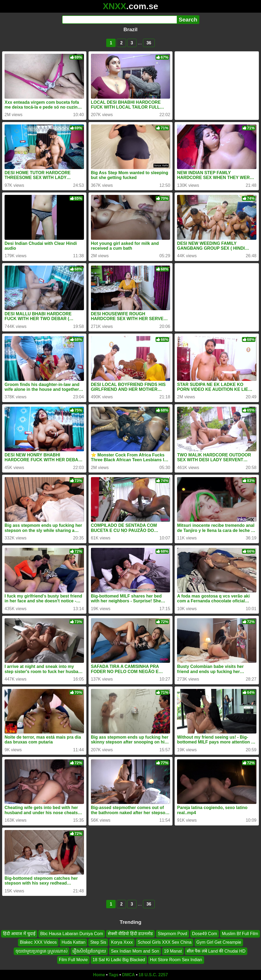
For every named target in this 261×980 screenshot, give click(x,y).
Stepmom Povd (172, 934)
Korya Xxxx (122, 942)
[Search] (120, 20)
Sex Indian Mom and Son (135, 951)
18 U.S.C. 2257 (153, 975)
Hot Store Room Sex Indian (176, 960)
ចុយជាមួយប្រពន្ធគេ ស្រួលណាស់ (42, 951)
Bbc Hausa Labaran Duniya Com (72, 934)
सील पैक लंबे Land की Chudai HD (216, 951)
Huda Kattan (73, 942)
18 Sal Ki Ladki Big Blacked (119, 960)
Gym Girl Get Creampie (219, 942)
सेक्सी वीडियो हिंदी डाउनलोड (130, 934)
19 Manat (173, 951)
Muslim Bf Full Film (240, 934)
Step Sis (98, 942)
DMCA (128, 975)
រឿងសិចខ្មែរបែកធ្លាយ (89, 951)
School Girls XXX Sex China (165, 942)
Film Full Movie (73, 960)
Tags (113, 975)
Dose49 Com (205, 934)
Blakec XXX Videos (38, 942)
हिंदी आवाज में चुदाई (19, 934)
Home (99, 975)
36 (149, 43)
